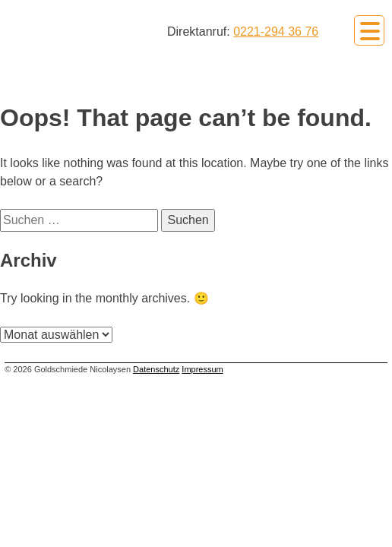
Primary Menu (369, 30)
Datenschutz (156, 369)
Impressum (202, 369)
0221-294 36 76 (276, 32)
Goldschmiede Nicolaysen (85, 29)
